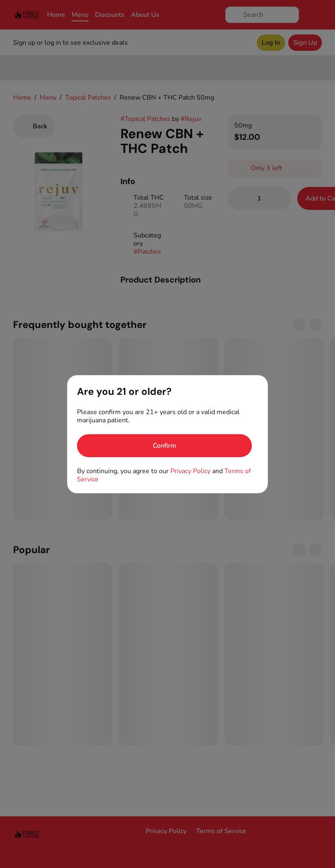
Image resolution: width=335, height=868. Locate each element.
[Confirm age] (164, 446)
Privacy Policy (190, 471)
